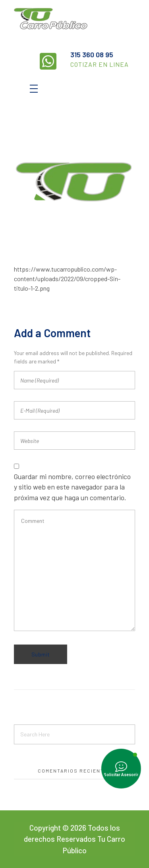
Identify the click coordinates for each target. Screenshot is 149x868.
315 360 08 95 (92, 54)
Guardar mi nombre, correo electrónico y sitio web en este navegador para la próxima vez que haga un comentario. (72, 487)
